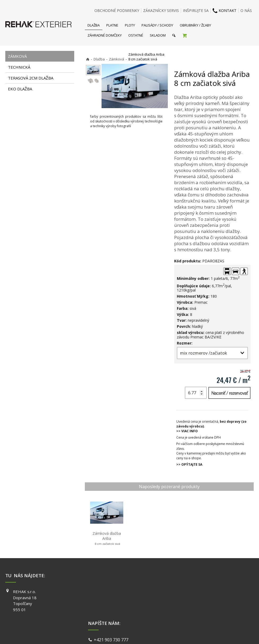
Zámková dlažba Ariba (107, 538)
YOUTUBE (191, 607)
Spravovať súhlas (211, 633)
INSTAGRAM (192, 599)
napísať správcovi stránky (115, 633)
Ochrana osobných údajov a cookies (167, 633)
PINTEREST (192, 614)
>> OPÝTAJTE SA (189, 464)
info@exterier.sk (111, 599)
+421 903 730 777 (112, 592)
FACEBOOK (192, 592)
